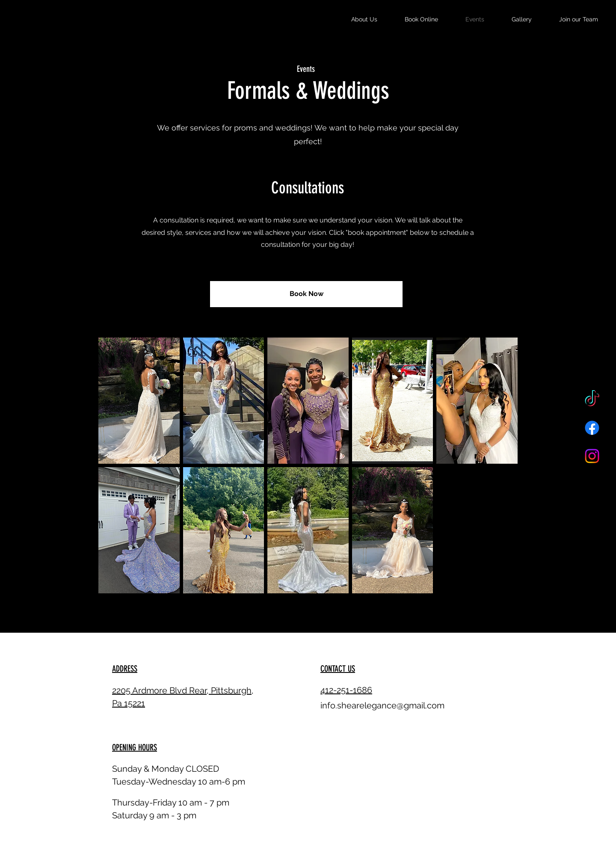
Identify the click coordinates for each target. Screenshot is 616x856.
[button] (139, 401)
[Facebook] (592, 428)
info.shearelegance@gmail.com (382, 705)
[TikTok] (592, 400)
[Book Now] (306, 294)
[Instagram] (592, 456)
